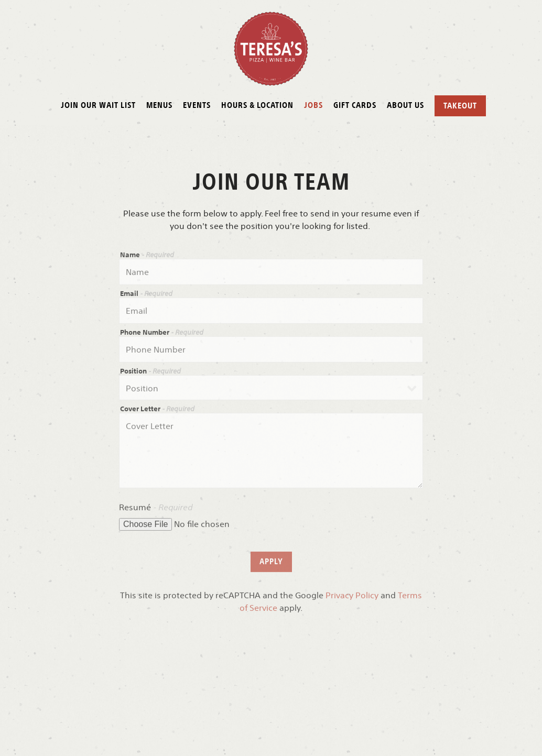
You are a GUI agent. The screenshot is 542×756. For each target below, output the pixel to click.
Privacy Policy (352, 597)
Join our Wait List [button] (98, 105)
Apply (271, 563)
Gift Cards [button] (355, 105)
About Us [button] (405, 105)
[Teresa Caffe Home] (271, 48)
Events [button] (197, 105)
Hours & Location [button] (257, 105)
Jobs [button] (313, 105)
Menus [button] (159, 105)
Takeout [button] (460, 105)
